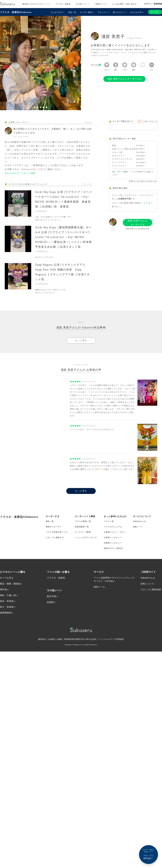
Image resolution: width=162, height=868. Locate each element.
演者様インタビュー (113, 543)
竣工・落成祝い (8, 607)
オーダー (155, 12)
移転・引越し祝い (9, 595)
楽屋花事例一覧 (82, 527)
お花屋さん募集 (55, 639)
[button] (6, 63)
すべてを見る (7, 578)
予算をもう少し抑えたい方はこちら (143, 181)
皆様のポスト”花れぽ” (114, 548)
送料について (147, 584)
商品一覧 (72, 12)
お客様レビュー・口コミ (115, 532)
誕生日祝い (53, 596)
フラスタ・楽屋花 (63, 4)
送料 (119, 172)
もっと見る (81, 340)
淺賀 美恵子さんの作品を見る (138, 228)
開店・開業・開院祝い (11, 584)
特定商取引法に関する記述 (84, 639)
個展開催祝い (7, 613)
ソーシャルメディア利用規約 (111, 639)
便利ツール (99, 587)
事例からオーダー (54, 527)
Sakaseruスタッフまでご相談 (20, 173)
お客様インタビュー (113, 537)
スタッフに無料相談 (151, 590)
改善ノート (138, 527)
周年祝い (5, 590)
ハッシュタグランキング (86, 537)
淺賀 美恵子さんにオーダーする (124, 79)
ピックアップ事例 (83, 532)
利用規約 (68, 639)
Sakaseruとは (139, 521)
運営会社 (42, 639)
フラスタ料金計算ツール (57, 532)
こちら (145, 203)
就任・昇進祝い (8, 601)
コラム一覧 (109, 521)
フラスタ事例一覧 (83, 521)
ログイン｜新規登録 (153, 4)
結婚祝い (51, 602)
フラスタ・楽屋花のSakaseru (16, 12)
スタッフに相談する (55, 537)
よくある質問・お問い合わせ (124, 4)
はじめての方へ (58, 12)
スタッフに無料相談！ (148, 854)
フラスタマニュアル (113, 527)
